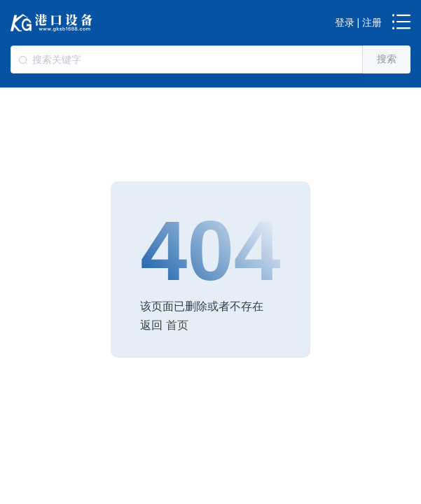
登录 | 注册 (358, 22)
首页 (177, 325)
